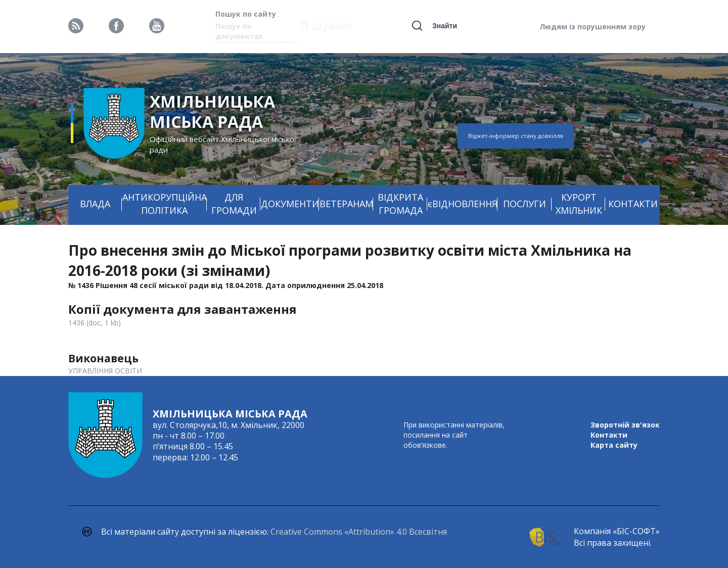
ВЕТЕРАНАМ (346, 204)
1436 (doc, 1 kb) (95, 323)
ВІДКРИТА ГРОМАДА (400, 204)
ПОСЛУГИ (525, 204)
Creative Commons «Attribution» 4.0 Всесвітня (359, 532)
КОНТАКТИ (633, 204)
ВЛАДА (95, 204)
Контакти (609, 435)
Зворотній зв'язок (625, 425)
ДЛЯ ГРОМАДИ (234, 204)
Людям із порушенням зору (593, 27)
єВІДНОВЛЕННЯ (463, 204)
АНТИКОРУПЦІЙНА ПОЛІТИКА (165, 204)
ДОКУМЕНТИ (290, 204)
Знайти (445, 26)
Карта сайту (614, 445)
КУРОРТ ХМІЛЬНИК (579, 204)
